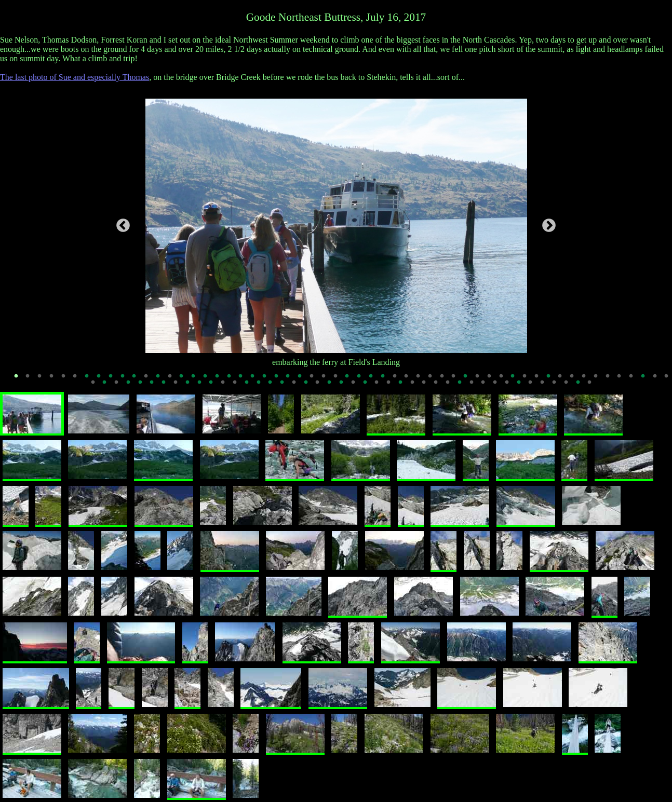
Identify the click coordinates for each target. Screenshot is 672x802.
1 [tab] (20, 379)
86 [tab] (439, 386)
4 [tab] (55, 379)
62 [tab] (156, 386)
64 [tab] (179, 386)
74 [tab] (298, 386)
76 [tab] (321, 386)
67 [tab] (215, 386)
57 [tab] (97, 386)
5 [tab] (67, 379)
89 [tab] (475, 386)
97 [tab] (570, 386)
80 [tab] (369, 386)
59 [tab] (120, 386)
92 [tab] (510, 386)
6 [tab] (79, 379)
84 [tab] (416, 386)
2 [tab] (31, 379)
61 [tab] (144, 386)
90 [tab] (487, 386)
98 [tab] (582, 386)
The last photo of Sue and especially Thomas (75, 77)
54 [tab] (647, 379)
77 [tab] (333, 386)
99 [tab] (594, 386)
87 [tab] (451, 386)
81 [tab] (381, 386)
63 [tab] (167, 386)
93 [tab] (522, 386)
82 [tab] (392, 386)
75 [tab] (310, 386)
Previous (123, 226)
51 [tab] (611, 379)
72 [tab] (274, 386)
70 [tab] (250, 386)
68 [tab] (226, 386)
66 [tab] (203, 386)
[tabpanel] (336, 226)
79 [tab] (357, 386)
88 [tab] (463, 386)
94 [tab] (534, 386)
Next (549, 226)
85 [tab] (428, 386)
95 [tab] (546, 386)
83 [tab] (404, 386)
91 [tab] (499, 386)
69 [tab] (238, 386)
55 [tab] (658, 379)
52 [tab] (623, 379)
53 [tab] (635, 379)
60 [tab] (132, 386)
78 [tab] (345, 386)
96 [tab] (558, 386)
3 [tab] (43, 379)
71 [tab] (262, 386)
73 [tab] (286, 386)
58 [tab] (109, 386)
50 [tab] (599, 379)
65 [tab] (191, 386)
